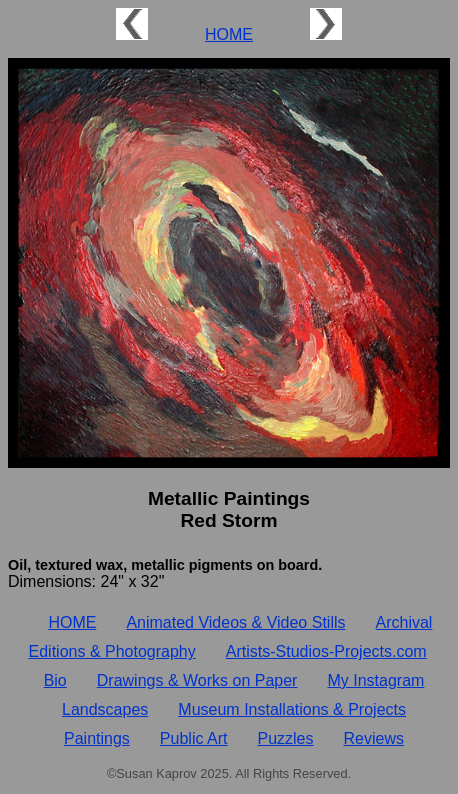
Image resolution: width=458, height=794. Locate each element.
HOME (229, 34)
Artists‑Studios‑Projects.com (326, 651)
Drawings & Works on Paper (197, 680)
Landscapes (105, 709)
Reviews (374, 738)
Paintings (97, 738)
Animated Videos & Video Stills (235, 622)
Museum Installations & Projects (292, 709)
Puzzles (285, 738)
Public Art (194, 738)
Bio (55, 680)
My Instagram (375, 680)
